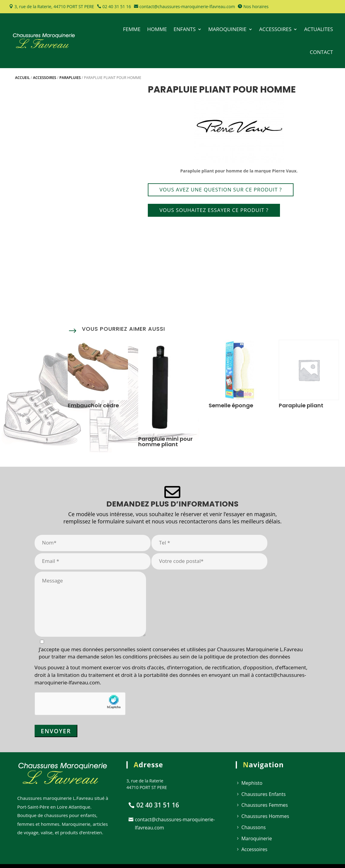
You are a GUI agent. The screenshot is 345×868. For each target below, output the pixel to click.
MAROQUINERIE (227, 29)
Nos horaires (256, 6)
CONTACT (321, 52)
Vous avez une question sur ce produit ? (221, 189)
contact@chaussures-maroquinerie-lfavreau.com (187, 6)
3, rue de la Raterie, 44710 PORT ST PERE (54, 6)
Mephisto (252, 783)
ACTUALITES (319, 29)
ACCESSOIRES (275, 29)
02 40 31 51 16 (117, 6)
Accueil (22, 78)
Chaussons (254, 827)
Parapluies (70, 78)
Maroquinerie (257, 838)
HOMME (157, 29)
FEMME (132, 29)
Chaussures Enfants (264, 794)
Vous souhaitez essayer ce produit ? (214, 210)
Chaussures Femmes (265, 805)
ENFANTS (184, 29)
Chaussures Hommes (265, 816)
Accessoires (45, 78)
